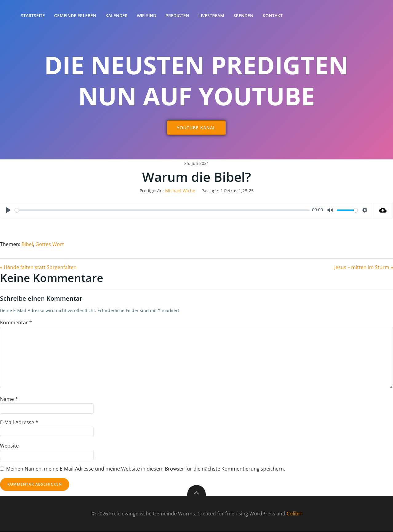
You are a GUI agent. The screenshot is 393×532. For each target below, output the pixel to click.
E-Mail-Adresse (19, 422)
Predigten (177, 16)
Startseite (33, 16)
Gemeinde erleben (75, 16)
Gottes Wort (50, 244)
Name (9, 399)
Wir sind (147, 16)
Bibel (27, 244)
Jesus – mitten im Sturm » (364, 267)
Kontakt (273, 16)
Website (9, 446)
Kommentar (16, 323)
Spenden (243, 16)
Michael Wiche (180, 191)
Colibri (294, 514)
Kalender (117, 16)
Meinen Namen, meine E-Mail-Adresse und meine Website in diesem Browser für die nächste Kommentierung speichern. (146, 469)
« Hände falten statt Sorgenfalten (38, 267)
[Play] (8, 210)
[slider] (162, 210)
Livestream (211, 16)
